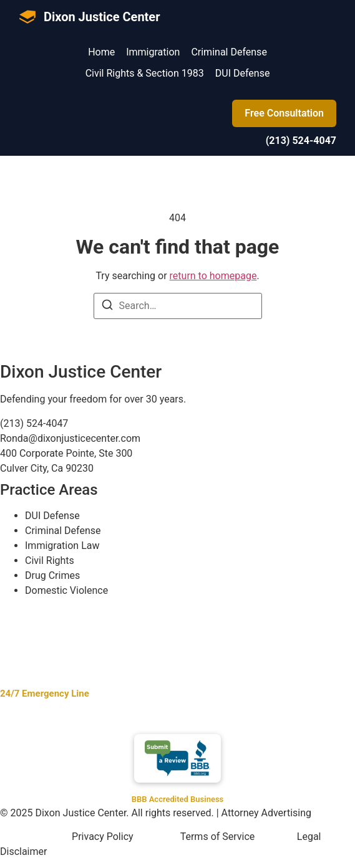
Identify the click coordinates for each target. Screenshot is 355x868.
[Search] (107, 307)
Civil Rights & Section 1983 (145, 73)
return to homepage (213, 276)
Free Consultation (284, 113)
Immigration (153, 52)
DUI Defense (243, 73)
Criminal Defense (229, 52)
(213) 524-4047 (301, 141)
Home (101, 52)
